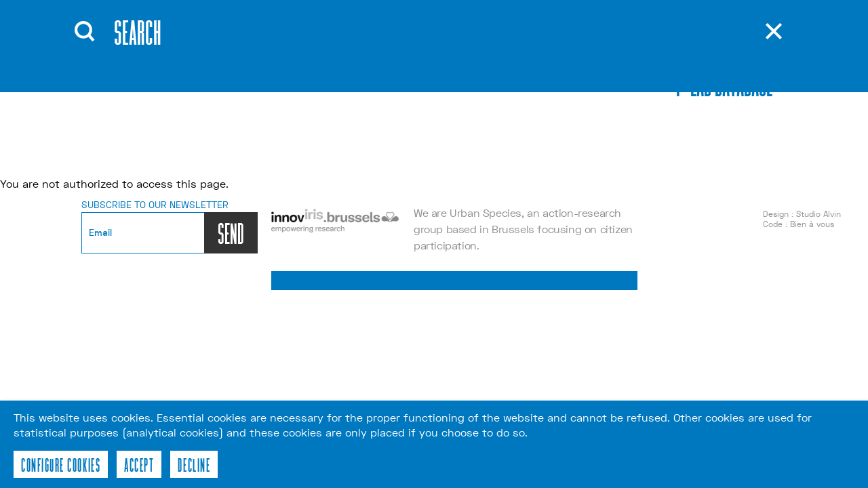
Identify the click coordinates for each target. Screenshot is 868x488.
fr (591, 68)
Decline (194, 464)
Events (295, 67)
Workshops (311, 87)
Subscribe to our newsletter (155, 205)
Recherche (500, 44)
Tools (401, 67)
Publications (426, 47)
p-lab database (725, 83)
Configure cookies (61, 464)
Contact (410, 87)
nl (591, 88)
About (293, 47)
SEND (231, 233)
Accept (139, 464)
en (591, 47)
